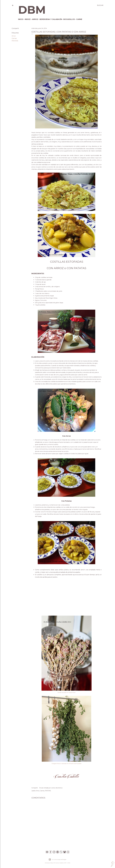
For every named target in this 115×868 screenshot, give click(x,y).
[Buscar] (100, 5)
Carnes (14, 38)
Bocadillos (69, 19)
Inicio (21, 19)
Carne (79, 19)
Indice (28, 19)
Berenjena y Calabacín (51, 19)
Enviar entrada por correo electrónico (51, 788)
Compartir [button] (15, 28)
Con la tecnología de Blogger (58, 859)
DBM (32, 10)
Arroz (35, 19)
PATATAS (15, 41)
